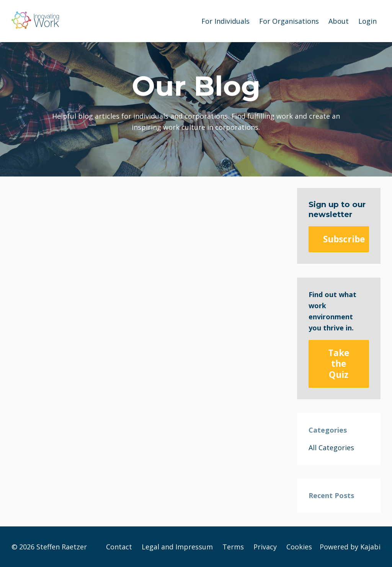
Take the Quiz (339, 364)
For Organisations (289, 21)
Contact (119, 547)
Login (367, 21)
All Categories (331, 448)
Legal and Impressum (177, 547)
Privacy (265, 547)
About (339, 21)
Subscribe (344, 239)
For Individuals (225, 21)
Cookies (299, 547)
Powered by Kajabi (350, 547)
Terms (233, 547)
